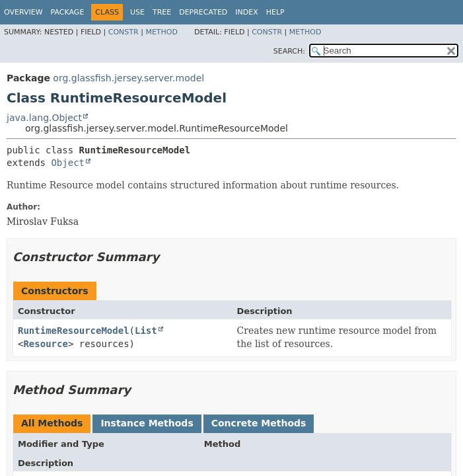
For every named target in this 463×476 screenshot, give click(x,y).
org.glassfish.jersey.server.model (128, 78)
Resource (45, 344)
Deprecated (203, 12)
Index (246, 12)
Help (275, 12)
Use (137, 12)
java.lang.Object (44, 118)
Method (161, 32)
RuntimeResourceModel (74, 331)
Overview (23, 12)
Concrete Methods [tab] (259, 423)
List (146, 331)
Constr (124, 32)
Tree (162, 12)
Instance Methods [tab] (147, 423)
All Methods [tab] (52, 423)
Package (68, 12)
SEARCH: (289, 51)
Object (68, 163)
